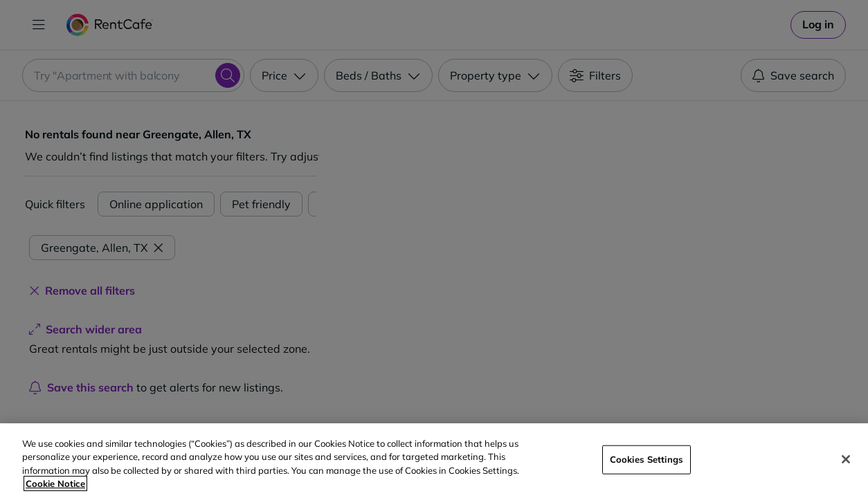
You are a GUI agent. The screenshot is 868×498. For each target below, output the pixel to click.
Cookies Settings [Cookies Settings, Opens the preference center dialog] (647, 459)
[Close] (846, 459)
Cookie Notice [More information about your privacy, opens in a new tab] (55, 483)
